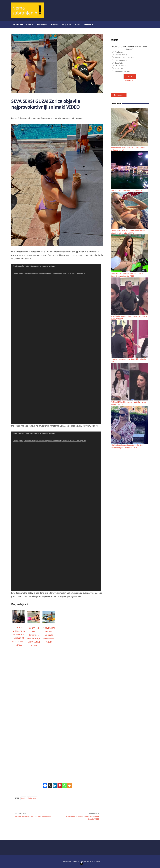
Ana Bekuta (119, 52)
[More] (69, 786)
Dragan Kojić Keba (122, 66)
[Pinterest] (60, 786)
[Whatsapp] (65, 786)
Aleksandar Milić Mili (122, 71)
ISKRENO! (88, 24)
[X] (50, 786)
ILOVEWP (97, 861)
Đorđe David (119, 68)
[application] (56, 344)
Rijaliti (55, 24)
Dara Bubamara (121, 60)
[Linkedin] (55, 786)
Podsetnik (42, 24)
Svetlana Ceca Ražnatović (124, 57)
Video (78, 24)
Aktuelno (18, 24)
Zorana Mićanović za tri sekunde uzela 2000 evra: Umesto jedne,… (19, 631)
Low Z (23, 798)
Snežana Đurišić (121, 55)
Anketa (30, 24)
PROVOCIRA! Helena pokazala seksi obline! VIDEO (49, 630)
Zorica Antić (32, 798)
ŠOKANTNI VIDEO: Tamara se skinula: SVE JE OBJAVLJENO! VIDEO (34, 632)
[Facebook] (45, 786)
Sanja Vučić (119, 63)
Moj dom (67, 24)
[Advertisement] (30, 685)
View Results (130, 80)
